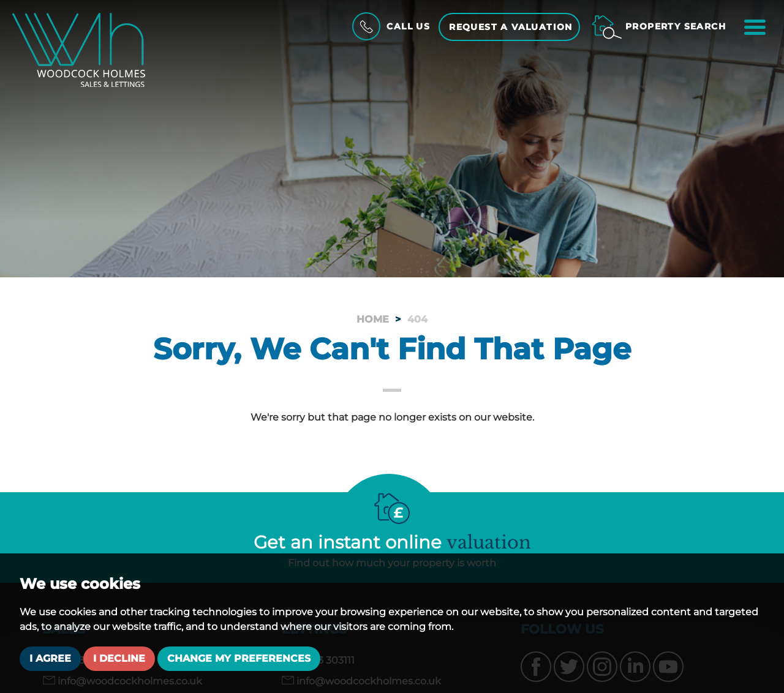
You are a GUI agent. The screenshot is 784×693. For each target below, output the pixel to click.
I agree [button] (50, 658)
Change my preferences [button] (239, 658)
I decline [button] (119, 658)
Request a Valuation (511, 27)
